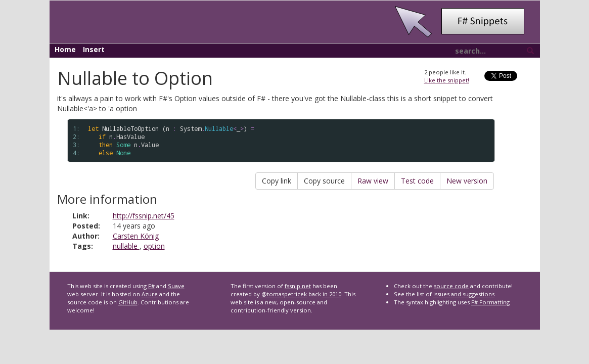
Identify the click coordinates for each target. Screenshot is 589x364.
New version (467, 181)
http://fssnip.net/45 (144, 216)
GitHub (128, 302)
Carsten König (136, 236)
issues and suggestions (464, 294)
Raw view (373, 181)
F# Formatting (490, 302)
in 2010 (332, 294)
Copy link (277, 181)
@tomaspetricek (284, 294)
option (154, 246)
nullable (126, 246)
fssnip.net (298, 286)
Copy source (324, 181)
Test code (417, 181)
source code (451, 286)
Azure (150, 294)
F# (151, 286)
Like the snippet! (447, 80)
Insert (94, 49)
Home (65, 49)
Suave (176, 286)
